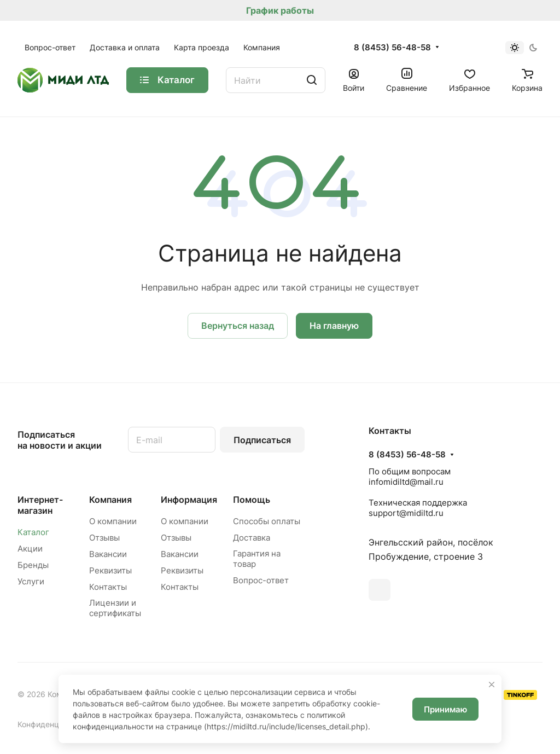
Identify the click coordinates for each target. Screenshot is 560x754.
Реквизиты (110, 570)
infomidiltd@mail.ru (406, 482)
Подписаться (262, 440)
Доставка (252, 538)
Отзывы (104, 538)
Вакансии (108, 554)
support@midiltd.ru (406, 513)
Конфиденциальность (58, 724)
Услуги (31, 581)
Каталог (33, 532)
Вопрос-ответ (261, 580)
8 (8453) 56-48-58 (392, 48)
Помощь (252, 500)
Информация (189, 500)
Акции (30, 549)
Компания (110, 500)
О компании (113, 521)
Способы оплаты (267, 521)
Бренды (33, 565)
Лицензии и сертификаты (115, 608)
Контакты (108, 587)
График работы (280, 10)
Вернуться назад (238, 326)
